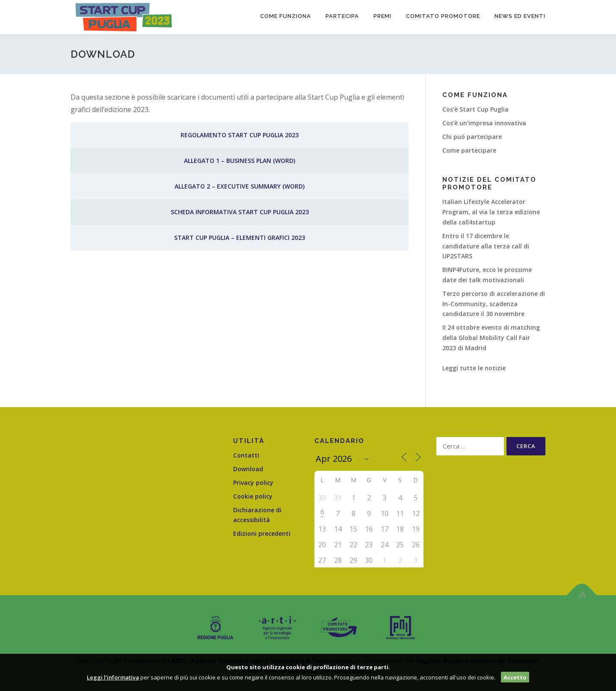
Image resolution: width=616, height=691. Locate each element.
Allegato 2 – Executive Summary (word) (240, 186)
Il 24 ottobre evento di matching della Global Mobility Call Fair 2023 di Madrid (491, 338)
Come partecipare (469, 150)
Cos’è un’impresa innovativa (484, 123)
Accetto (515, 677)
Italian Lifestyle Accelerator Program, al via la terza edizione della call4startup (491, 212)
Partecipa (342, 16)
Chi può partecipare (472, 137)
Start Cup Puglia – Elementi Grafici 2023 (240, 238)
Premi (382, 16)
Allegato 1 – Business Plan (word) (240, 161)
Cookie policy (253, 496)
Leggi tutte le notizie (474, 368)
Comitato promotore (443, 16)
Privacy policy (253, 483)
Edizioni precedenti (262, 533)
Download (248, 469)
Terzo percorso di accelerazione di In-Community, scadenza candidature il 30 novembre (494, 304)
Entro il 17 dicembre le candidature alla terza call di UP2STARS (486, 246)
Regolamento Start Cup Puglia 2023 (240, 135)
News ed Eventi (520, 16)
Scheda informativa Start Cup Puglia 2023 (240, 212)
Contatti (246, 455)
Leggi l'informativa (113, 677)
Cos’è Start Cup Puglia (475, 109)
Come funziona (286, 16)
